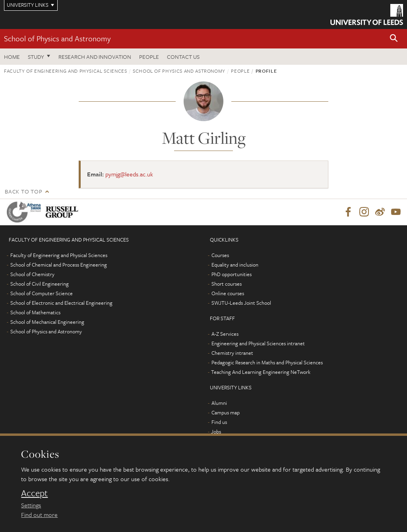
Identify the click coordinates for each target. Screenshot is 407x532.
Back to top (23, 191)
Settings (31, 505)
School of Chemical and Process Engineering (59, 265)
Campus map (226, 412)
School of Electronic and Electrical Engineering (61, 303)
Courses (220, 255)
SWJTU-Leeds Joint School (241, 303)
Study (36, 57)
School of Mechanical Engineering (47, 322)
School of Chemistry (32, 274)
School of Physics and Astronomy (57, 38)
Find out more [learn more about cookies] (39, 515)
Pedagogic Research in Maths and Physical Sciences (267, 362)
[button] (394, 39)
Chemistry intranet (232, 353)
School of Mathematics (35, 312)
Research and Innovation (95, 57)
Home (12, 57)
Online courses (228, 293)
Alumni (219, 403)
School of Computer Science (42, 293)
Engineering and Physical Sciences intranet (258, 343)
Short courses (227, 284)
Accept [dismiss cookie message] (34, 493)
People (149, 57)
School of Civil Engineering (40, 284)
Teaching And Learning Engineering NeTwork (261, 372)
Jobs (216, 431)
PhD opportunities (232, 274)
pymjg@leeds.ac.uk (129, 174)
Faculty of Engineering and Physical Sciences (66, 71)
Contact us (183, 57)
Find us (219, 422)
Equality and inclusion (235, 265)
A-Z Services (225, 334)
